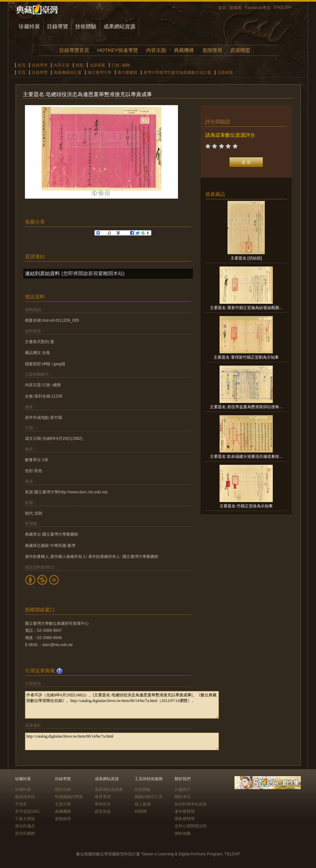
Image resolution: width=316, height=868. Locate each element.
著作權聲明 (185, 811)
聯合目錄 (63, 789)
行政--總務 (121, 65)
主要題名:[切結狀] (246, 258)
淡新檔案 (97, 65)
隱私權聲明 (185, 819)
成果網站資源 (119, 26)
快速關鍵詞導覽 (69, 797)
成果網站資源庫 (109, 789)
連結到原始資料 (42, 273)
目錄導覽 (58, 26)
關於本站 (183, 797)
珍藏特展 (29, 26)
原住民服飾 (25, 833)
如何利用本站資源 (191, 804)
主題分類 (63, 804)
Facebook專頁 (258, 8)
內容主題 (156, 50)
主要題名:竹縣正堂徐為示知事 (246, 506)
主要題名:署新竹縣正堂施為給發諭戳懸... (246, 308)
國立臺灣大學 (99, 73)
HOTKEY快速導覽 (117, 50)
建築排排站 (25, 797)
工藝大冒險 (25, 819)
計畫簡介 (183, 789)
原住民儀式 (25, 826)
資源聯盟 (240, 50)
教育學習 (103, 797)
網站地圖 (183, 833)
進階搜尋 (212, 50)
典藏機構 (184, 50)
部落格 (236, 8)
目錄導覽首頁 (74, 50)
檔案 (79, 65)
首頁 (222, 8)
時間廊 (141, 811)
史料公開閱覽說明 (191, 826)
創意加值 (103, 811)
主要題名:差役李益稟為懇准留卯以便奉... (246, 407)
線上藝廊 (143, 804)
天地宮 (21, 804)
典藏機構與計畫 (68, 73)
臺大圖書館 (127, 73)
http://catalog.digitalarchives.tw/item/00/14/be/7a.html (122, 741)
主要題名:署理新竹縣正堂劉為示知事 (246, 357)
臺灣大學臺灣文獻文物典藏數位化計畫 (177, 73)
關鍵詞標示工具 (149, 797)
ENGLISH (283, 7)
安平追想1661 (27, 811)
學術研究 (103, 804)
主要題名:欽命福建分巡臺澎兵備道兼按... (246, 456)
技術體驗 (86, 26)
